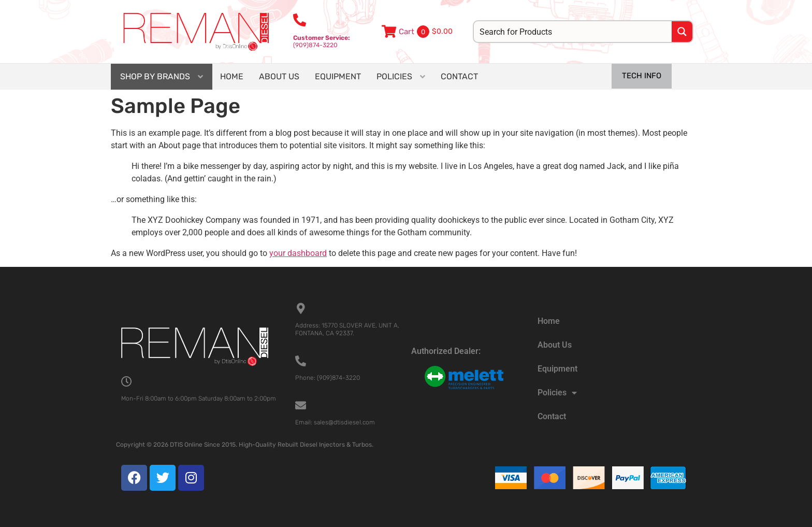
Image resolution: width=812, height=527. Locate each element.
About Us (555, 345)
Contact (552, 416)
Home (549, 321)
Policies (557, 393)
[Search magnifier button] (682, 32)
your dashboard (298, 253)
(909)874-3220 (322, 41)
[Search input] (573, 32)
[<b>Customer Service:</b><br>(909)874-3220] (300, 20)
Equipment (557, 369)
